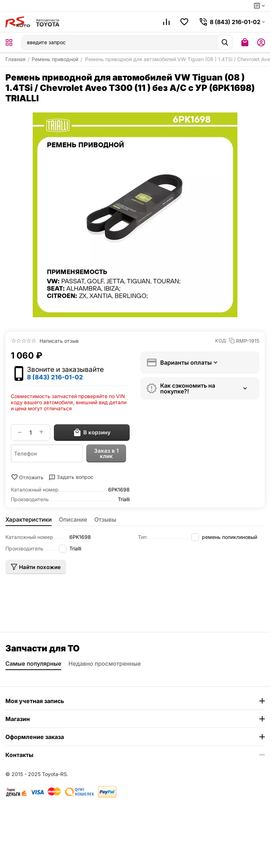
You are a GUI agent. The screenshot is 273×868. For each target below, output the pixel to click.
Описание (73, 520)
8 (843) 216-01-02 (55, 377)
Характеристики (29, 520)
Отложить (27, 477)
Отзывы (105, 520)
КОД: (221, 341)
